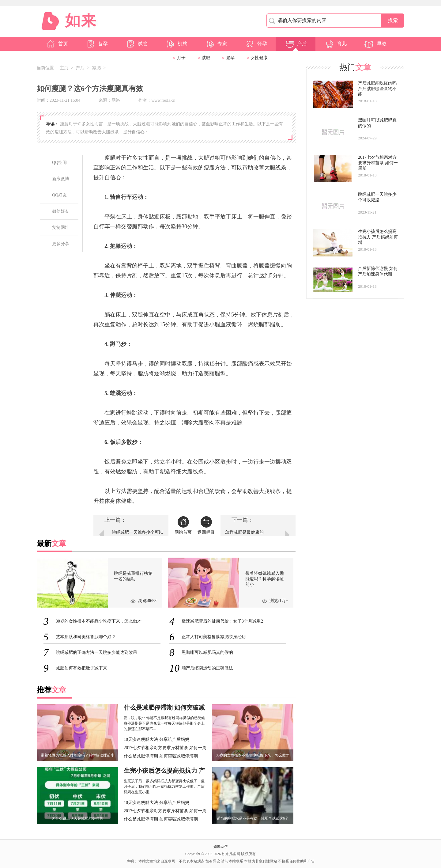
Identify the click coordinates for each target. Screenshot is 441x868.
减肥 (206, 58)
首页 (57, 44)
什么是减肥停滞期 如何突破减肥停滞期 (161, 756)
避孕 (230, 58)
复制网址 (61, 227)
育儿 (336, 44)
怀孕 (256, 44)
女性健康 (259, 58)
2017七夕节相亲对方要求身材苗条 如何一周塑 (165, 749)
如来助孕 (221, 847)
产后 (296, 44)
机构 (176, 44)
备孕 (97, 44)
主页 (64, 68)
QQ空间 (59, 163)
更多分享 (61, 244)
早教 (375, 44)
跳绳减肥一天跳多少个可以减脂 (138, 535)
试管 (137, 44)
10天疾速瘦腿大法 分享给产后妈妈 (156, 739)
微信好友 (61, 211)
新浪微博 (61, 179)
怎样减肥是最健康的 (244, 532)
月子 (181, 58)
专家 (216, 44)
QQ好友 (59, 195)
